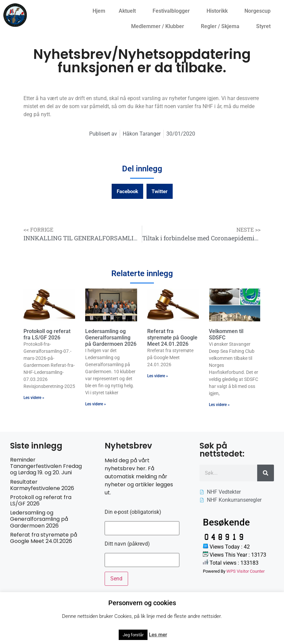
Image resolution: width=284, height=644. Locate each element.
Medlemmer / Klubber (159, 26)
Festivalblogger (173, 11)
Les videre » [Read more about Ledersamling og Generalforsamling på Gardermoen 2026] (96, 404)
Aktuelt (129, 11)
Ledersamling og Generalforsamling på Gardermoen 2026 (111, 338)
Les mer (158, 635)
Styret (265, 26)
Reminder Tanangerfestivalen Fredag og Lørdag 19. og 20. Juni (46, 466)
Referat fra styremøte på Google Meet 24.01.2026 (172, 338)
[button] (127, 191)
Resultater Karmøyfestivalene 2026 (42, 485)
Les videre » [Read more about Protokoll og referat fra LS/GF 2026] (34, 398)
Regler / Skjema (222, 26)
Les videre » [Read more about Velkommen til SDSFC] (219, 405)
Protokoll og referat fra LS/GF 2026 (47, 334)
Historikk (219, 11)
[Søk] (266, 473)
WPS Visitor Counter (245, 571)
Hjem (99, 11)
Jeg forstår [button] (133, 635)
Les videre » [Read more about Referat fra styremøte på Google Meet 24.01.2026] (158, 376)
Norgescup (259, 11)
